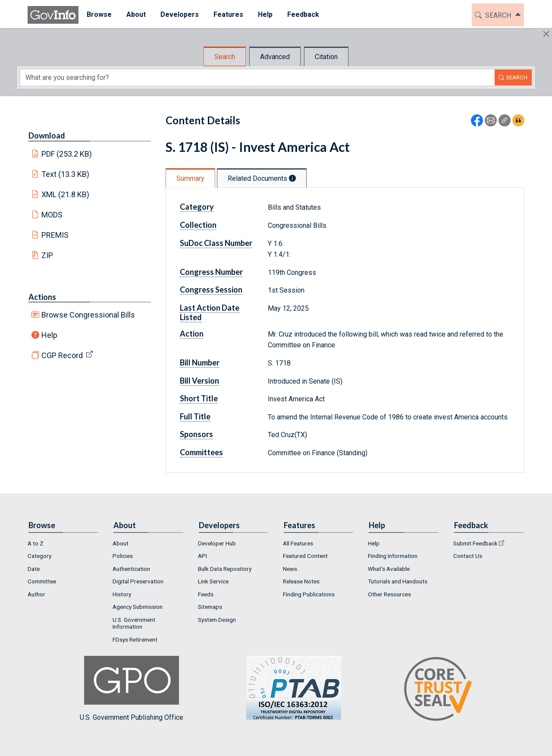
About (121, 543)
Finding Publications (309, 594)
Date (34, 569)
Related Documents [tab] (262, 178)
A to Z (36, 543)
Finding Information (393, 556)
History (122, 594)
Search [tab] (225, 57)
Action (192, 334)
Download (47, 135)
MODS (52, 215)
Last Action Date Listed (210, 312)
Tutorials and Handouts (398, 581)
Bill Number (200, 362)
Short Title (199, 398)
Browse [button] (98, 14)
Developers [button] (179, 14)
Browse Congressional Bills (88, 315)
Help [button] (264, 14)
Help (49, 335)
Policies (123, 556)
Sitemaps (210, 607)
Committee (42, 581)
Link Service (213, 581)
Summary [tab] (190, 178)
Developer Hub (217, 543)
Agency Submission (138, 607)
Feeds (206, 594)
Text (66, 174)
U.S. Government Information (134, 623)
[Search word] (257, 77)
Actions (42, 297)
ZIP (47, 255)
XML (66, 194)
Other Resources (389, 594)
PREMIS (55, 235)
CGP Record (62, 355)
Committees (201, 452)
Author (36, 594)
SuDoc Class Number (216, 243)
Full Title (195, 416)
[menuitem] (98, 15)
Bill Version (199, 381)
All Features (298, 543)
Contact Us (468, 556)
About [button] (135, 14)
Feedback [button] (302, 14)
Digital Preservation (138, 581)
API (202, 556)
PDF (67, 154)
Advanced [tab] (275, 57)
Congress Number (211, 272)
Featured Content (305, 556)
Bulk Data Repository (225, 569)
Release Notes (301, 581)
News (290, 569)
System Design (217, 620)
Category (197, 207)
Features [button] (227, 14)
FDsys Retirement (135, 639)
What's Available (389, 569)
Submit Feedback (475, 543)
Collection (198, 225)
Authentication (131, 569)
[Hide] (546, 34)
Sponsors (196, 434)
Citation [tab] (326, 57)
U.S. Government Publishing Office (289, 688)
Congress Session (211, 290)
